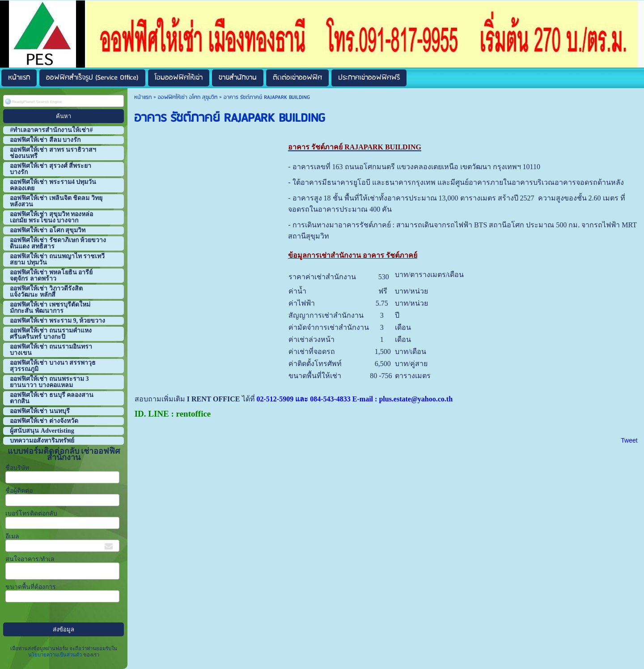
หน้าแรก (143, 97)
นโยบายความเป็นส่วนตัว (56, 655)
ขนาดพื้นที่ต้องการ (31, 587)
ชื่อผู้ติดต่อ (19, 491)
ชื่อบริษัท (17, 468)
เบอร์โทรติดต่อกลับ (31, 513)
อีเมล (12, 536)
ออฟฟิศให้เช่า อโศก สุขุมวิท (188, 97)
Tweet (629, 440)
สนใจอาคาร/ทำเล (30, 559)
